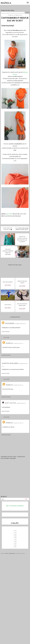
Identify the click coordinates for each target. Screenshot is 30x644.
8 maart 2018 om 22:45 (18, 343)
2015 (15, 543)
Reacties (7, 337)
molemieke (10, 323)
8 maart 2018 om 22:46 (18, 423)
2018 (15, 538)
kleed (27, 228)
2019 (15, 536)
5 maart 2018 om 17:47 (21, 403)
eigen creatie (9, 214)
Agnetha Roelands (10, 363)
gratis (20, 228)
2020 (15, 534)
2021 (15, 532)
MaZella (6, 3)
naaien (22, 229)
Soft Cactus (10, 403)
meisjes (18, 229)
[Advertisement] (15, 478)
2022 (15, 530)
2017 (15, 539)
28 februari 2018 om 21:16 (20, 324)
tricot (26, 229)
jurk (24, 228)
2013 (15, 547)
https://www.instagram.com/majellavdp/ (15, 506)
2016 (15, 541)
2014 (15, 545)
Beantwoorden (6, 332)
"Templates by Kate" (20, 553)
